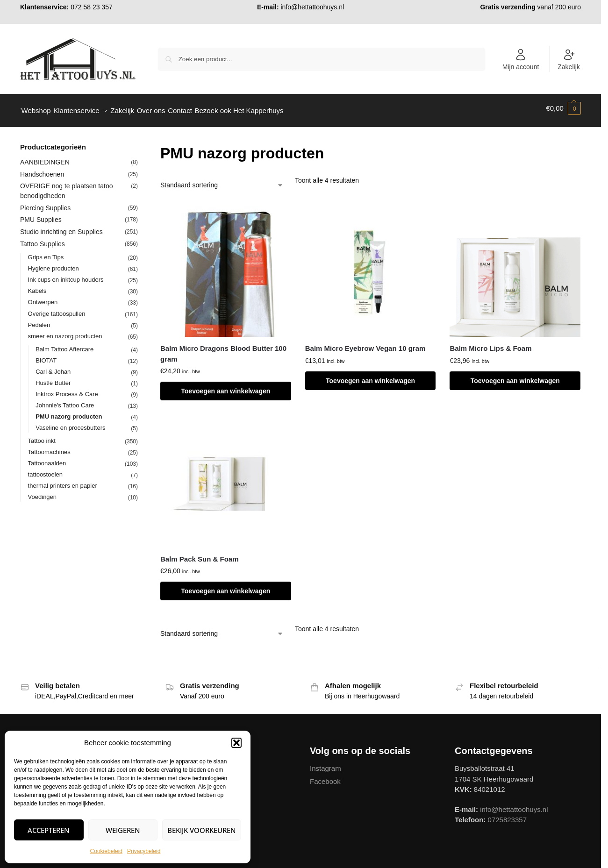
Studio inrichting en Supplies (61, 227)
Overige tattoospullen (57, 309)
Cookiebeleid (106, 851)
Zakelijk (569, 59)
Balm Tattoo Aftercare (64, 344)
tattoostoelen (45, 469)
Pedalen (39, 320)
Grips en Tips (46, 253)
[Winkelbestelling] (222, 181)
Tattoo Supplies (43, 239)
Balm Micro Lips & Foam (490, 344)
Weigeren (123, 830)
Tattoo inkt (42, 436)
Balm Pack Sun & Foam (200, 554)
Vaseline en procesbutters (70, 423)
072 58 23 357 (92, 7)
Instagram (325, 764)
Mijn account (521, 59)
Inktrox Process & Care (67, 389)
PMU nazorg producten (69, 411)
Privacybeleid (144, 851)
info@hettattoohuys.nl (312, 7)
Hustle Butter (53, 378)
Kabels (37, 286)
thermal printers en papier (63, 480)
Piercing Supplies (45, 203)
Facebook (325, 776)
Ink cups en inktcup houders (66, 275)
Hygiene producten (54, 264)
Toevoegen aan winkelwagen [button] (225, 386)
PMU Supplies (41, 215)
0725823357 (507, 815)
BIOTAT (46, 355)
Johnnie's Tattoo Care (65, 400)
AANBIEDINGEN (45, 157)
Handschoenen (42, 169)
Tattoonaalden (47, 458)
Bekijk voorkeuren (202, 830)
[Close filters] (141, 143)
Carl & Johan (53, 366)
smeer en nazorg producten (65, 331)
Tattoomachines (49, 447)
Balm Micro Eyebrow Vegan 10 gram (365, 344)
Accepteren (49, 830)
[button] (236, 743)
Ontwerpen (43, 297)
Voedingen (42, 492)
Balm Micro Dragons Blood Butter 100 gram (223, 349)
